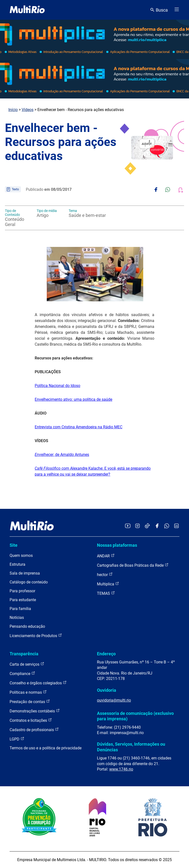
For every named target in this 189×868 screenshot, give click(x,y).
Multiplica (108, 584)
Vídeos (28, 110)
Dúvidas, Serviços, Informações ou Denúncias (131, 747)
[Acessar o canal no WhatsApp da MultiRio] (167, 526)
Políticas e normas (28, 692)
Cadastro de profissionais (34, 730)
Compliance (22, 673)
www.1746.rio (121, 769)
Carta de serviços (27, 664)
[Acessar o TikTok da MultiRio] (147, 526)
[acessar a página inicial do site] (27, 10)
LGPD (17, 739)
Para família (20, 609)
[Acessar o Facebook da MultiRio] (157, 526)
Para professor (22, 591)
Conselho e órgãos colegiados (38, 683)
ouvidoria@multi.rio (114, 700)
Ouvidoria (107, 690)
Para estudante (23, 600)
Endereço (106, 654)
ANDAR (106, 556)
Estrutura (17, 564)
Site (14, 545)
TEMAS (106, 593)
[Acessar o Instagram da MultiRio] (137, 526)
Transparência (24, 654)
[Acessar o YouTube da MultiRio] (128, 526)
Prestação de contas (30, 701)
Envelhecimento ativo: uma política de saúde (73, 399)
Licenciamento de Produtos (36, 635)
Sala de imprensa (25, 573)
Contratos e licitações (31, 720)
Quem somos (21, 555)
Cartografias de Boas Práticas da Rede (133, 565)
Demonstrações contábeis (35, 711)
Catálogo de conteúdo (29, 582)
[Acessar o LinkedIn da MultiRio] (176, 526)
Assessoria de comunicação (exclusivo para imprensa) (135, 716)
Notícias (17, 618)
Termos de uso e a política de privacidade (46, 748)
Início (13, 110)
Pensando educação (27, 626)
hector (105, 574)
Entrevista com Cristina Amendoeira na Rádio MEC (79, 427)
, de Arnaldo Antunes (62, 455)
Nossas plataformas (117, 545)
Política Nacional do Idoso (57, 386)
